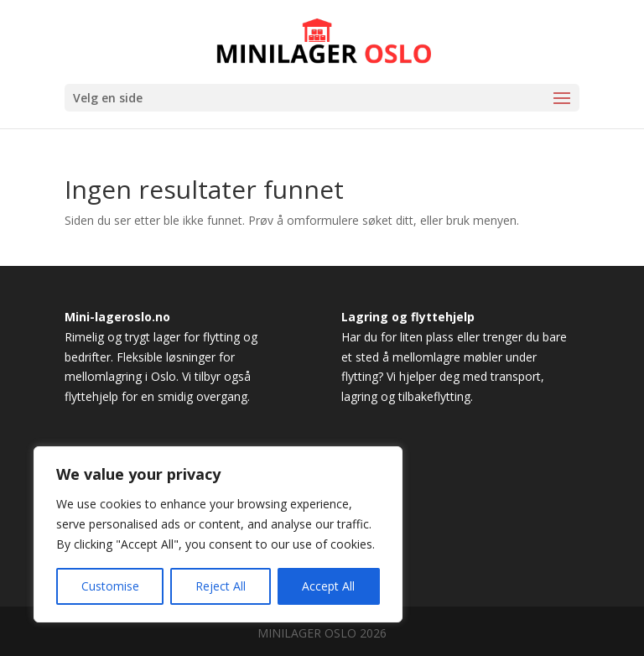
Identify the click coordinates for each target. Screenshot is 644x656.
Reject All (221, 586)
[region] (218, 534)
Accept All (328, 586)
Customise (110, 586)
